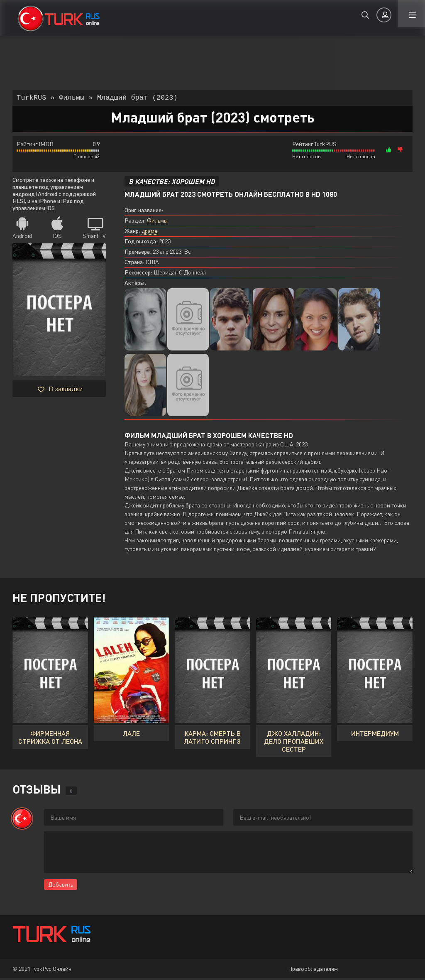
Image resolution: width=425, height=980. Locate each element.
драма (149, 232)
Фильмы (157, 222)
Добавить (61, 886)
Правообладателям (313, 970)
